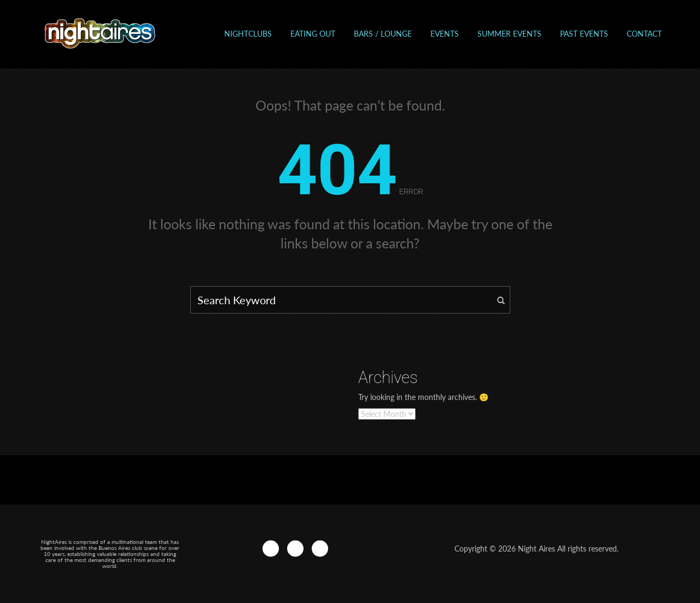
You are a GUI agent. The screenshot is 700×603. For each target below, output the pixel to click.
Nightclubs (248, 34)
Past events (584, 34)
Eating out (313, 34)
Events (445, 34)
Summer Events (509, 34)
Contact (644, 34)
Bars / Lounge (383, 34)
